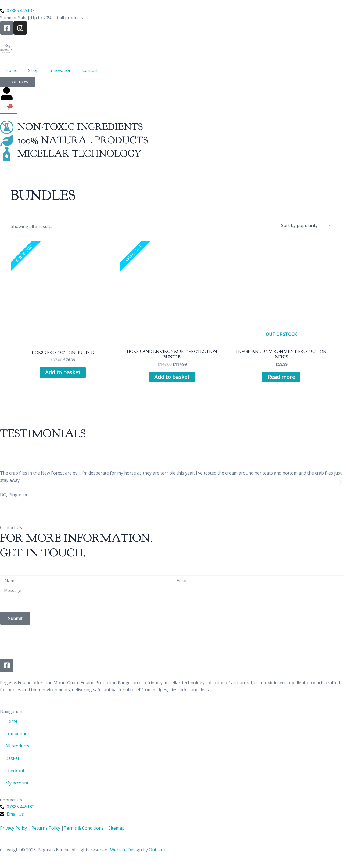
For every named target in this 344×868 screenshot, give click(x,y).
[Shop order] (306, 225)
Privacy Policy (13, 828)
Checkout (15, 771)
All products (17, 746)
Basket (12, 758)
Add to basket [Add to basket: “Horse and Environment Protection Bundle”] (172, 377)
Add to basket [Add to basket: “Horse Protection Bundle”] (63, 372)
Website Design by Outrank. (138, 850)
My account (17, 783)
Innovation (60, 70)
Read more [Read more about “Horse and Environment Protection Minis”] (281, 377)
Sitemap (117, 828)
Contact (90, 70)
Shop (33, 70)
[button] (3, 482)
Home (11, 70)
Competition (18, 733)
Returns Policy (46, 828)
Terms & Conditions (84, 828)
